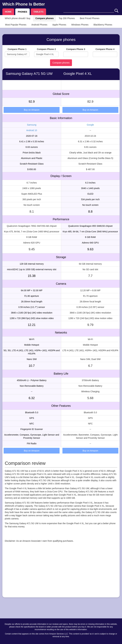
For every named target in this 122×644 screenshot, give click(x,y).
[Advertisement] (61, 573)
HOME (8, 12)
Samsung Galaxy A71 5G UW (29, 74)
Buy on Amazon (32, 110)
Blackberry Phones (103, 25)
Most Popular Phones (16, 25)
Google (90, 125)
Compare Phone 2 (46, 49)
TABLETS (38, 12)
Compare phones (44, 18)
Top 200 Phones (67, 18)
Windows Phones (80, 25)
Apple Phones (59, 25)
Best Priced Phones (90, 18)
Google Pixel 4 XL (78, 74)
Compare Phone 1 (17, 49)
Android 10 (32, 130)
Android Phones (39, 25)
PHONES (22, 12)
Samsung (32, 125)
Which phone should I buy (18, 18)
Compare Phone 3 (76, 49)
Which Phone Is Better (24, 4)
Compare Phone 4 (105, 49)
